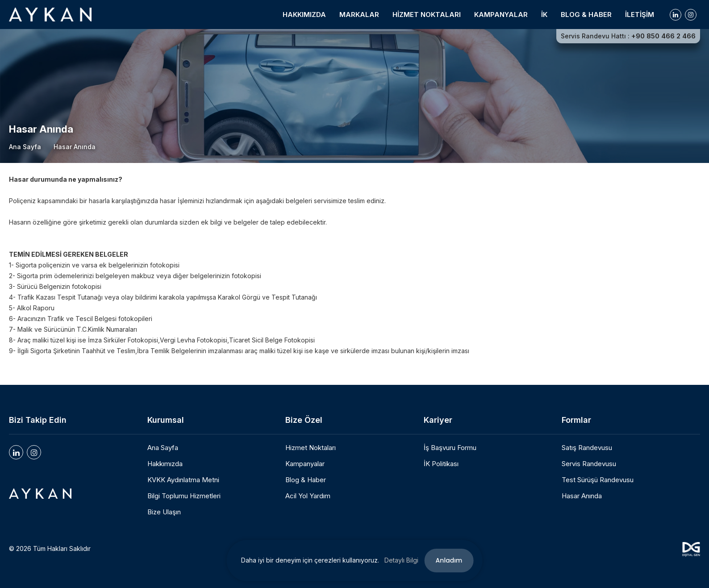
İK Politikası (441, 464)
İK (544, 15)
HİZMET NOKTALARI (427, 15)
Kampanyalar (305, 464)
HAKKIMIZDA (304, 15)
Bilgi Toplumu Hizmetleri (184, 496)
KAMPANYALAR (501, 15)
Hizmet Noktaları (311, 448)
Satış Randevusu (587, 448)
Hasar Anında (582, 496)
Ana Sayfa (25, 147)
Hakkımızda (165, 464)
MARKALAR (359, 15)
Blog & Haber (306, 480)
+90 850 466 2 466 (663, 36)
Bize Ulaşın (164, 512)
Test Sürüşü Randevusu (598, 480)
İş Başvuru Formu (450, 448)
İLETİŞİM (640, 15)
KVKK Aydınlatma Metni (183, 480)
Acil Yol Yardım (308, 496)
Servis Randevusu (589, 464)
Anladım (449, 560)
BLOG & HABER (586, 15)
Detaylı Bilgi (401, 560)
